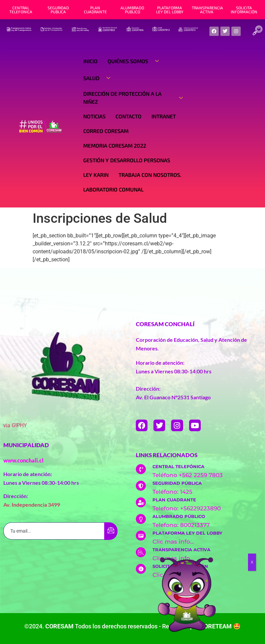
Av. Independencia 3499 (32, 505)
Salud (99, 78)
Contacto (129, 116)
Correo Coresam (106, 131)
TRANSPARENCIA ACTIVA (207, 10)
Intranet (164, 116)
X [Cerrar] (252, 562)
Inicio (90, 61)
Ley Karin (96, 175)
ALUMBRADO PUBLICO (132, 10)
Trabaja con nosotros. (150, 175)
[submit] (111, 531)
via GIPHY (15, 425)
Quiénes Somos (136, 61)
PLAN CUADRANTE (95, 10)
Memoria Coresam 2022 (115, 145)
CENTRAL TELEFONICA (21, 10)
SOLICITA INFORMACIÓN (244, 10)
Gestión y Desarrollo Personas (127, 160)
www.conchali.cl (23, 460)
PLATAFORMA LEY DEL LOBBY (170, 10)
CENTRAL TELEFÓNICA (178, 466)
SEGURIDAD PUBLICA (58, 10)
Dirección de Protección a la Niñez (135, 98)
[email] (54, 531)
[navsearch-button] (258, 31)
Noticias (94, 116)
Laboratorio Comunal (113, 189)
